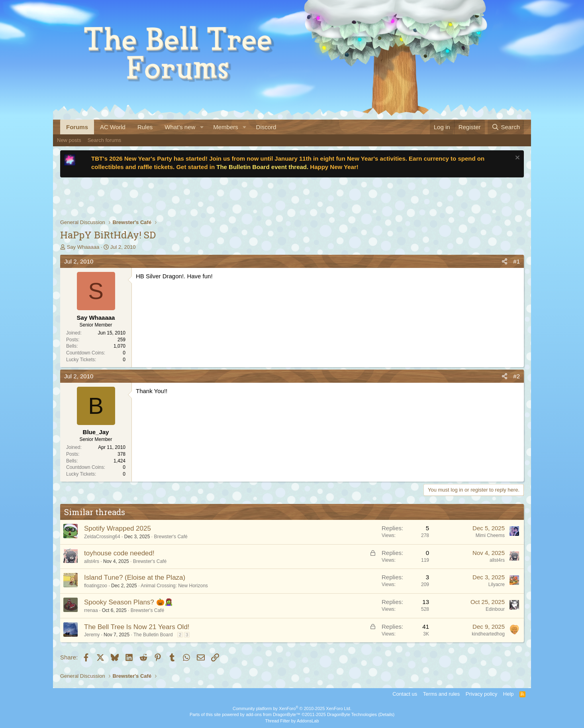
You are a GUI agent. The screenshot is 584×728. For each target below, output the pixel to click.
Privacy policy (481, 694)
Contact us (405, 694)
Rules (145, 127)
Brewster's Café (170, 537)
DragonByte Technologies (352, 714)
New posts (69, 140)
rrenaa (91, 610)
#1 (516, 261)
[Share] (505, 261)
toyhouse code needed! (119, 553)
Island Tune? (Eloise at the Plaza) (135, 577)
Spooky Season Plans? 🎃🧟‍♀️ (128, 602)
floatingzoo (96, 586)
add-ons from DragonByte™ (273, 714)
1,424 (120, 461)
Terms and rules (441, 694)
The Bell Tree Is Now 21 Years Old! (137, 627)
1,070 (120, 346)
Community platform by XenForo (292, 708)
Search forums (105, 140)
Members (226, 127)
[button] (202, 127)
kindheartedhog (488, 634)
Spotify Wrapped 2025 (118, 528)
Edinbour (495, 609)
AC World (113, 127)
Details (386, 714)
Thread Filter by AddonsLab (292, 721)
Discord (266, 127)
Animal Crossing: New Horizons (174, 586)
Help (509, 694)
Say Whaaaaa (83, 247)
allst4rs (92, 561)
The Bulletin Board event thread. (262, 167)
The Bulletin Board (153, 635)
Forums (77, 127)
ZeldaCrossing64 (102, 537)
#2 (516, 376)
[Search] (506, 127)
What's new (180, 127)
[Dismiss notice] (516, 158)
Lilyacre (497, 584)
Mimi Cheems (490, 535)
